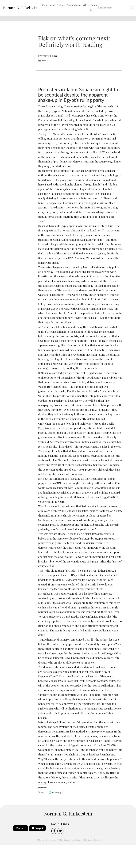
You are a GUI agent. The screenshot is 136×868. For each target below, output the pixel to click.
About (52, 5)
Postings (61, 5)
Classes (78, 5)
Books (70, 5)
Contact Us (94, 7)
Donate (21, 828)
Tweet (41, 792)
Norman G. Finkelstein (20, 8)
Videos (86, 5)
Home (45, 5)
